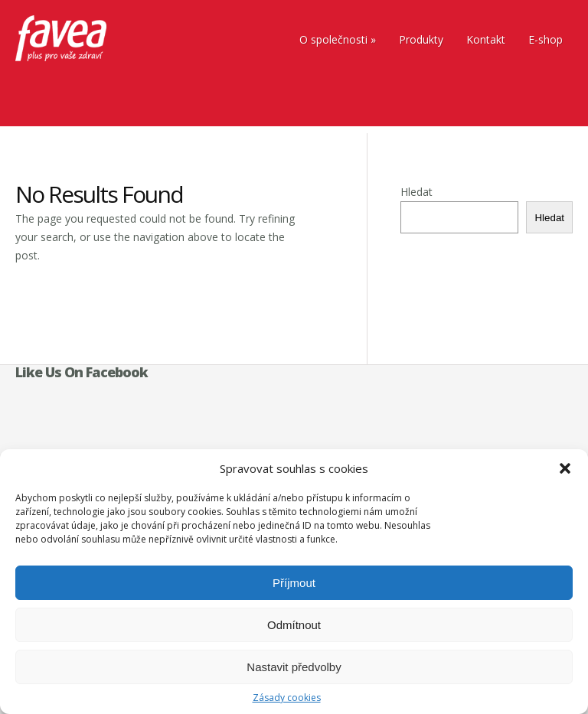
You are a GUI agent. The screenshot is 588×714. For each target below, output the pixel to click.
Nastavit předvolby (294, 667)
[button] (565, 468)
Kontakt (486, 39)
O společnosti (333, 39)
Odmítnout (294, 625)
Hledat (416, 192)
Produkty (421, 39)
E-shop (546, 39)
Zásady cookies (287, 698)
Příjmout (294, 583)
